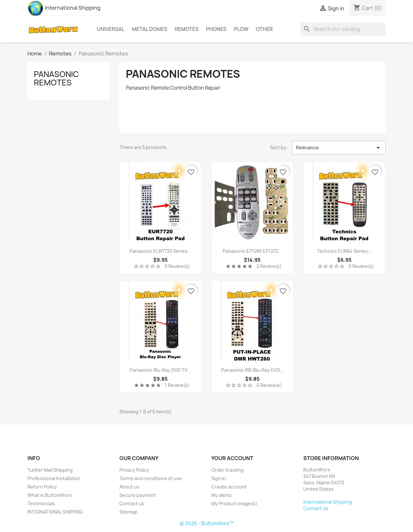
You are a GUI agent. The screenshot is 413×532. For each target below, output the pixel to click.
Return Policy (42, 487)
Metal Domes (150, 29)
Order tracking (227, 470)
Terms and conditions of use (151, 478)
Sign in (219, 478)
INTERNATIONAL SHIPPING (55, 512)
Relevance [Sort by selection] (339, 148)
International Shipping (64, 8)
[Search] (343, 29)
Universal (111, 29)
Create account (229, 487)
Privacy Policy (134, 470)
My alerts (222, 495)
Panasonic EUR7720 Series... (160, 251)
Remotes (186, 29)
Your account (232, 458)
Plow (241, 29)
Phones (216, 29)
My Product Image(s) (234, 503)
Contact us (132, 503)
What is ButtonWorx (50, 495)
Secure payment (138, 495)
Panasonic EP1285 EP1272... (252, 251)
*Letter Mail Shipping (50, 470)
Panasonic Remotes (56, 78)
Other (264, 29)
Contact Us (316, 508)
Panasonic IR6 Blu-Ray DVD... (252, 370)
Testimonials (41, 503)
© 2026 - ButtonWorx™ (207, 523)
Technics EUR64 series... (344, 251)
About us (129, 487)
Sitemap (128, 512)
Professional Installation (54, 478)
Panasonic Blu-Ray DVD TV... (160, 370)
